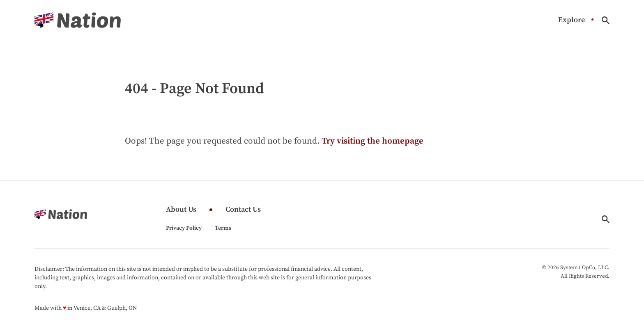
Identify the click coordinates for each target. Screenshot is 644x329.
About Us (181, 210)
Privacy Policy (184, 228)
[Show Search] (606, 20)
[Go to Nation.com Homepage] (78, 20)
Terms (223, 228)
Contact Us (243, 210)
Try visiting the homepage (373, 141)
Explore (572, 20)
